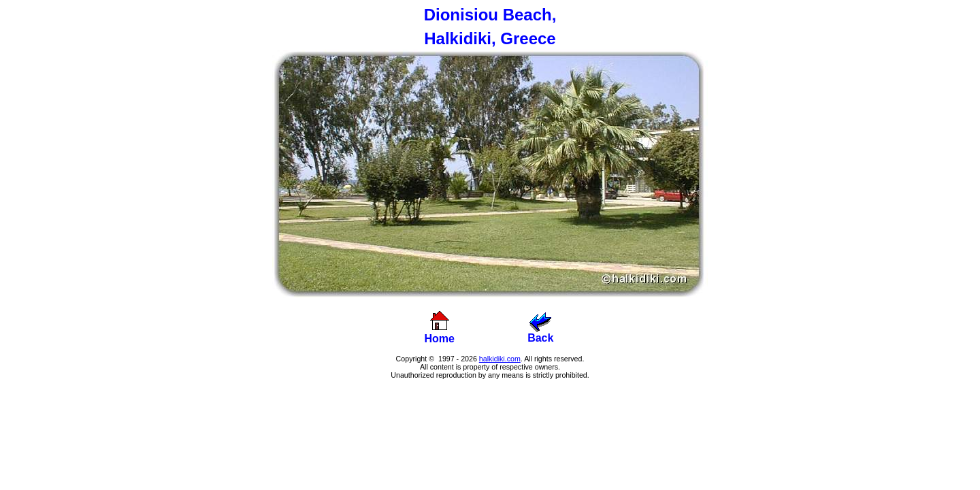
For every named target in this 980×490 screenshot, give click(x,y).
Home (440, 339)
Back (540, 333)
